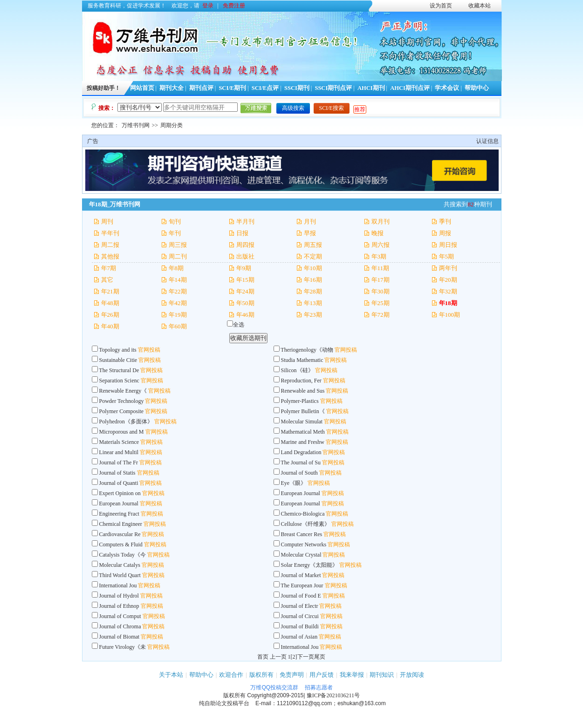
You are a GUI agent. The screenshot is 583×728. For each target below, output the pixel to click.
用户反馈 (322, 675)
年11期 (381, 268)
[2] (294, 657)
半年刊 (110, 233)
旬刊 (175, 221)
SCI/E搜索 (332, 108)
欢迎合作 (231, 675)
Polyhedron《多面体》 (126, 422)
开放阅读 (412, 675)
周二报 (110, 245)
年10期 (313, 268)
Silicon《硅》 (297, 370)
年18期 (448, 303)
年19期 (178, 315)
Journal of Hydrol (119, 596)
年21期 (110, 291)
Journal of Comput (120, 616)
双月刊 (381, 221)
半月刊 (245, 221)
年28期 (313, 291)
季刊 (445, 221)
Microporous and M (122, 432)
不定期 (313, 256)
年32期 (448, 291)
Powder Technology (122, 401)
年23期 (313, 315)
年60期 (178, 326)
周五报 (313, 245)
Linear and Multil (119, 452)
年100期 (450, 315)
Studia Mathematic (302, 360)
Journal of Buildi (300, 626)
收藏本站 (480, 6)
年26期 (110, 315)
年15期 (245, 280)
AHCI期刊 (371, 88)
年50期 (245, 303)
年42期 (178, 303)
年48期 (110, 303)
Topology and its (118, 350)
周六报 (381, 245)
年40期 (110, 326)
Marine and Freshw (303, 442)
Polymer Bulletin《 (303, 411)
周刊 (107, 221)
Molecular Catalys (120, 565)
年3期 (379, 256)
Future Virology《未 (123, 647)
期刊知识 (382, 675)
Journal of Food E (301, 596)
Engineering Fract (119, 514)
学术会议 (447, 88)
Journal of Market (301, 575)
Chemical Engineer (121, 524)
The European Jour (302, 585)
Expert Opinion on (120, 493)
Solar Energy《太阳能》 (310, 565)
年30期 (381, 291)
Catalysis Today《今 (123, 555)
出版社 (245, 256)
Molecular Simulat (302, 422)
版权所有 (261, 675)
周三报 (178, 245)
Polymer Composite (122, 411)
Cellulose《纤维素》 (305, 524)
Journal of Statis (117, 473)
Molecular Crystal (301, 555)
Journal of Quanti (119, 483)
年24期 (245, 291)
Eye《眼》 (294, 483)
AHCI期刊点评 (410, 88)
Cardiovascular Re (120, 534)
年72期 (381, 315)
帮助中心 (477, 88)
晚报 (377, 233)
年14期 (178, 280)
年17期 (381, 280)
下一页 (306, 657)
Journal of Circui (300, 616)
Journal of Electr (300, 606)
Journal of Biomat (120, 637)
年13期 (313, 303)
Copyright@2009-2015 (275, 695)
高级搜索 (293, 108)
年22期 (178, 291)
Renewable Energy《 (123, 391)
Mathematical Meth (303, 432)
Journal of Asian (300, 637)
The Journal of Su (301, 463)
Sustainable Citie (118, 360)
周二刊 (178, 256)
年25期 (381, 303)
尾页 (320, 657)
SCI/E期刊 (232, 88)
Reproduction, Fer (301, 381)
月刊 (310, 221)
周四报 (245, 245)
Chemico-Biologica (303, 514)
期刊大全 (171, 88)
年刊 (175, 233)
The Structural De (119, 370)
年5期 (447, 256)
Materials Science (119, 442)
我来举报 (352, 675)
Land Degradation (302, 452)
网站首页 (142, 88)
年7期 (109, 268)
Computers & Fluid (121, 544)
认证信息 (487, 141)
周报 (445, 233)
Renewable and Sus (303, 391)
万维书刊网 (136, 125)
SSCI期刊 (297, 88)
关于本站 (171, 675)
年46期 (245, 315)
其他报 (110, 256)
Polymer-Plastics (301, 401)
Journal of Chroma (120, 626)
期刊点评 (201, 88)
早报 (310, 233)
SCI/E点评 (265, 88)
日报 (242, 233)
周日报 (448, 245)
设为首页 (441, 6)
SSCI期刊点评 (333, 88)
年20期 (448, 280)
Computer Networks (304, 544)
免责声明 (292, 675)
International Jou (118, 585)
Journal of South (300, 473)
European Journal (301, 493)
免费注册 (234, 6)
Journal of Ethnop (119, 606)
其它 (107, 280)
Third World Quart (120, 575)
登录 (208, 6)
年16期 (313, 280)
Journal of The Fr (119, 463)
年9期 (244, 268)
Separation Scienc (119, 381)
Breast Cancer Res (302, 534)
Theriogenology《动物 (307, 350)
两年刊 (448, 268)
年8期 (176, 268)
